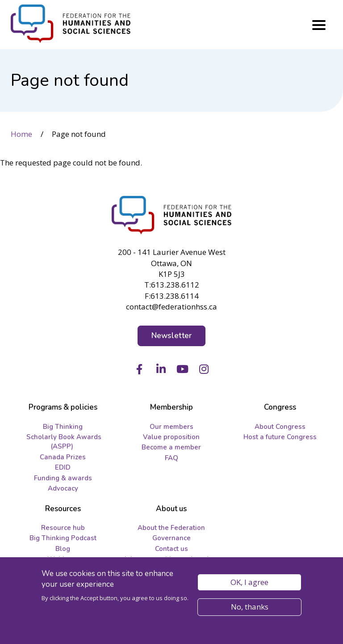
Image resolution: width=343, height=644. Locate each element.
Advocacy (63, 488)
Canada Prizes (63, 457)
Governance (171, 538)
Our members (171, 427)
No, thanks (250, 610)
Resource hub (63, 528)
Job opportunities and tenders (171, 559)
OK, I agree (249, 585)
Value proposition (171, 437)
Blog (63, 549)
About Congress (280, 427)
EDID (63, 467)
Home (21, 134)
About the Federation (171, 528)
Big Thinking (63, 427)
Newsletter (172, 336)
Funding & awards (63, 478)
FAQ (171, 458)
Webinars (63, 559)
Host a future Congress (280, 437)
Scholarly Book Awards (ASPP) (64, 442)
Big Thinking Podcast (63, 538)
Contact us (171, 549)
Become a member (171, 447)
